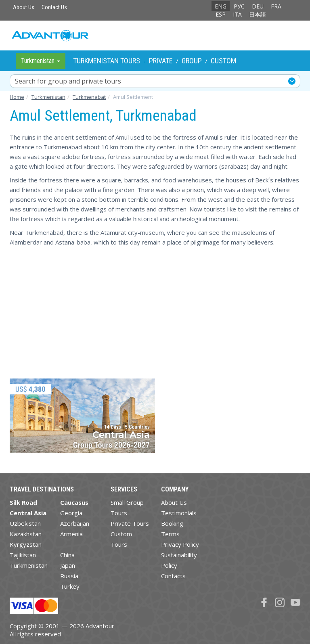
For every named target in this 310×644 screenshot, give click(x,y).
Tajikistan (23, 555)
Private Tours (130, 523)
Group (192, 61)
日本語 (258, 14)
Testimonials (179, 513)
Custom (223, 61)
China (67, 555)
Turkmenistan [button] (41, 61)
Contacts (173, 576)
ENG (221, 6)
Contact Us (54, 7)
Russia (69, 576)
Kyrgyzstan (26, 544)
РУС (239, 6)
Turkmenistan (29, 565)
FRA (276, 6)
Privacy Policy (180, 544)
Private (161, 61)
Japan (68, 565)
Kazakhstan (26, 534)
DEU (258, 6)
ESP (221, 14)
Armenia (71, 534)
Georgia (71, 513)
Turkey (70, 586)
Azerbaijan (75, 523)
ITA (237, 14)
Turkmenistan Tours (107, 61)
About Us (24, 7)
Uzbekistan (25, 523)
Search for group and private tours (68, 81)
